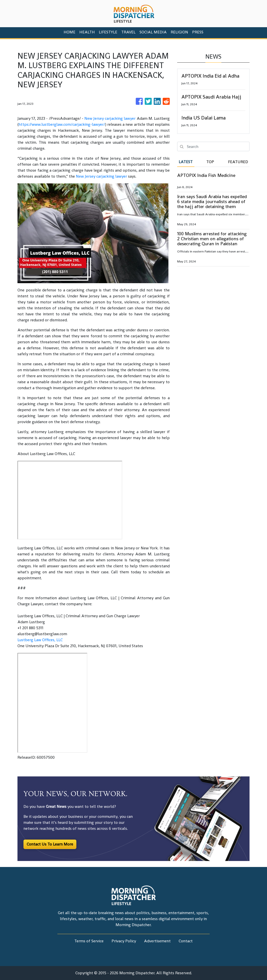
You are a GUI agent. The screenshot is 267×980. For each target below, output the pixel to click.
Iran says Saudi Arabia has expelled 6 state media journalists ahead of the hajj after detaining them (212, 201)
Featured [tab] (238, 162)
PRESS (198, 32)
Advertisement (157, 941)
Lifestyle (108, 32)
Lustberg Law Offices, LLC (40, 640)
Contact (186, 941)
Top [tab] (210, 162)
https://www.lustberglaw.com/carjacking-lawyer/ (62, 124)
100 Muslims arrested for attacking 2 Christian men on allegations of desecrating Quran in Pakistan (212, 239)
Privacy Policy (124, 941)
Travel (128, 32)
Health (87, 32)
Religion (179, 32)
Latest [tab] (186, 162)
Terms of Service (89, 941)
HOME (69, 32)
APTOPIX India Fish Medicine (206, 175)
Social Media (153, 32)
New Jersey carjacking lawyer (110, 118)
